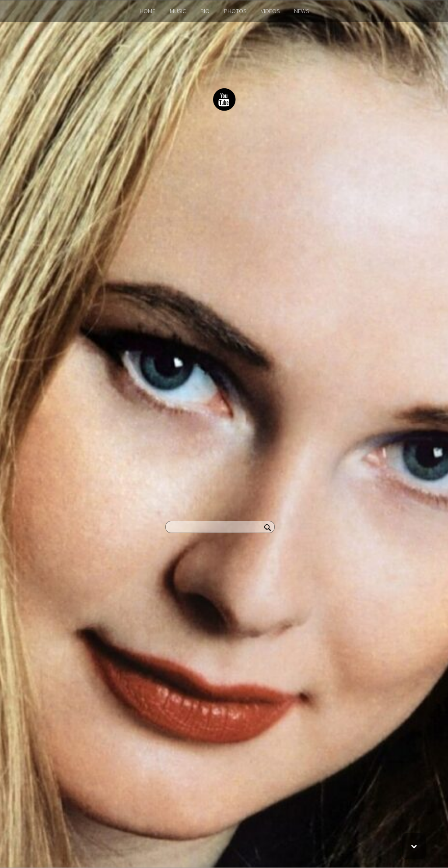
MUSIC (178, 11)
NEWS (301, 11)
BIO (205, 11)
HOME (147, 11)
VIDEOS (270, 11)
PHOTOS (235, 11)
